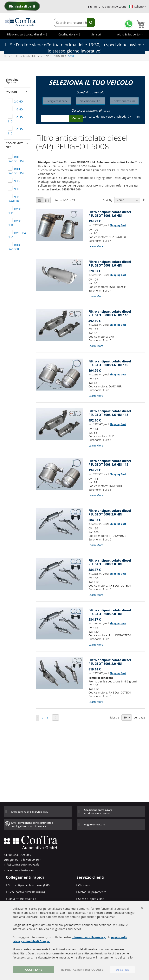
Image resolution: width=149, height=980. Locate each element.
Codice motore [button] (14, 145)
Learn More (96, 246)
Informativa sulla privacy (89, 937)
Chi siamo (85, 885)
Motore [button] (12, 92)
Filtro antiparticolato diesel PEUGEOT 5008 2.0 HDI (110, 512)
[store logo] (20, 22)
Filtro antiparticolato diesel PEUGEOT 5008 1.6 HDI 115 (110, 413)
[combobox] (74, 23)
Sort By (108, 200)
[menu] (74, 34)
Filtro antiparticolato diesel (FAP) (32, 56)
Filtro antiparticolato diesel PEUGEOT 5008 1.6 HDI (110, 214)
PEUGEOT (59, 56)
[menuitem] (26, 34)
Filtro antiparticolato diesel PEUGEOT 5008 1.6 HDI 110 (110, 313)
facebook (12, 870)
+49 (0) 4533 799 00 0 (17, 855)
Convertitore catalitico (22, 899)
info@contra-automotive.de (22, 864)
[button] (138, 7)
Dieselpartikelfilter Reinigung (26, 892)
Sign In (92, 6)
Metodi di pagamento (92, 892)
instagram (28, 870)
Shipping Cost (118, 225)
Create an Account (114, 6)
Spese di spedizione (91, 899)
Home (7, 56)
